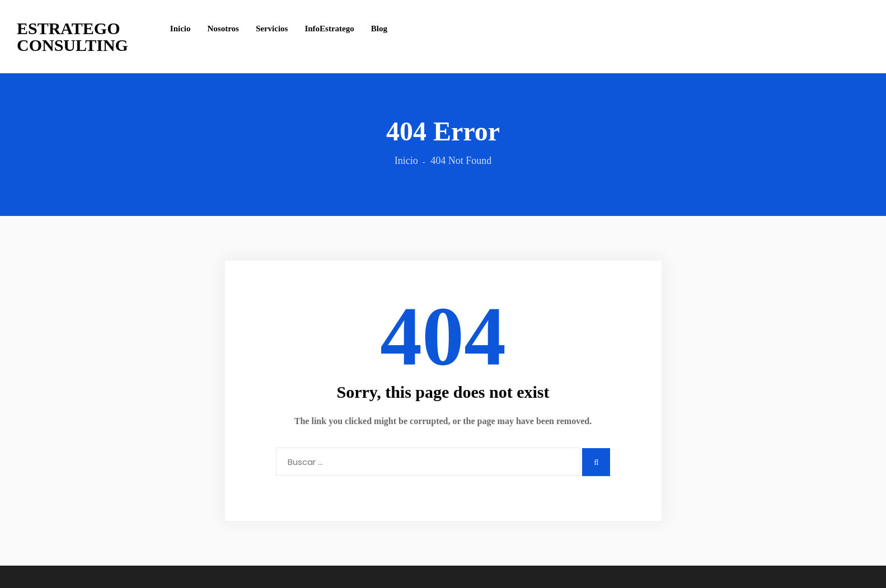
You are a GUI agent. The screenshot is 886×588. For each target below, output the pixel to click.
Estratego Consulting (72, 37)
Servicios (272, 29)
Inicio (181, 29)
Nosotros (223, 29)
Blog (379, 29)
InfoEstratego (329, 29)
